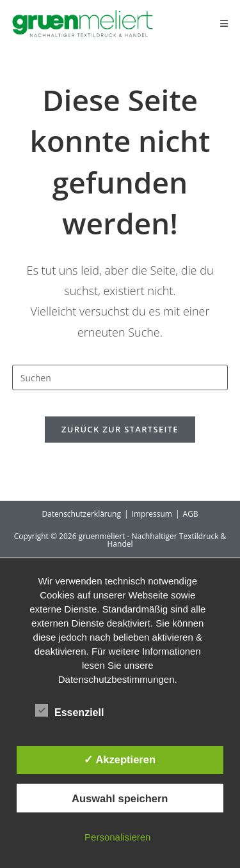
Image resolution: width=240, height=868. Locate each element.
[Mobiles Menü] (224, 23)
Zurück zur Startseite (120, 429)
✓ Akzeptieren (120, 759)
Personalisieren (117, 837)
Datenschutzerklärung (81, 514)
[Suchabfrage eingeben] (120, 377)
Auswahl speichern (120, 798)
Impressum (152, 514)
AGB (191, 514)
